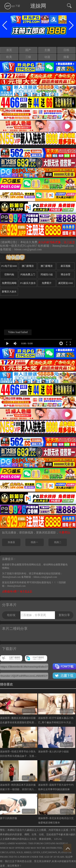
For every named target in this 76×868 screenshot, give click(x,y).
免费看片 (47, 283)
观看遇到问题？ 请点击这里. (17, 591)
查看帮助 (64, 533)
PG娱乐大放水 (28, 283)
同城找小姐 (47, 275)
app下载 (12, 6)
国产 (28, 50)
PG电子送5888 (9, 266)
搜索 (66, 57)
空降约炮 (9, 275)
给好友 (11, 615)
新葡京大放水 (9, 292)
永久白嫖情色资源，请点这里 (56, 242)
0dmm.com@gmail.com (28, 249)
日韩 (66, 50)
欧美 (9, 57)
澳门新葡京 (28, 266)
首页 (9, 50)
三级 (28, 57)
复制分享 (64, 615)
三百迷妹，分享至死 (33, 615)
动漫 (47, 57)
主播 (47, 50)
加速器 (11, 542)
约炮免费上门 (28, 275)
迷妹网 (38, 6)
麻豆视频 (65, 266)
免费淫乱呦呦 (9, 283)
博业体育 (65, 275)
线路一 (34, 542)
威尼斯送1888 (65, 283)
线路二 (58, 542)
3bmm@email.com (63, 246)
